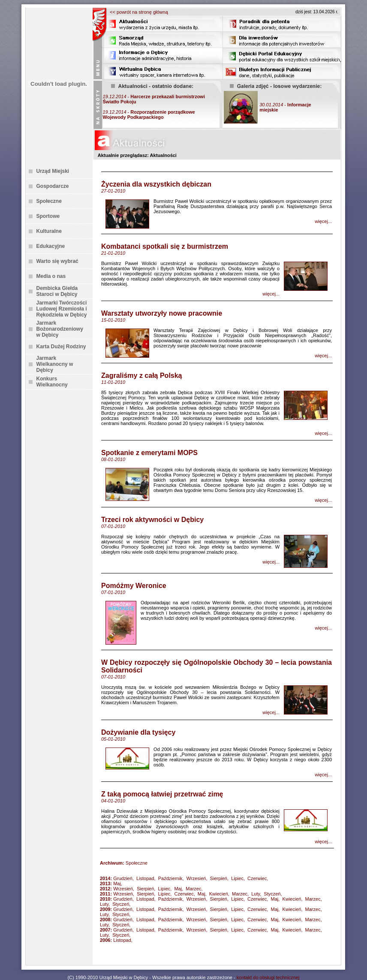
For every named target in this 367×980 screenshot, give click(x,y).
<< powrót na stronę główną (139, 12)
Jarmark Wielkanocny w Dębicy (55, 364)
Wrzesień (196, 878)
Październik (170, 878)
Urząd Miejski (53, 171)
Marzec (193, 889)
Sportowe (48, 216)
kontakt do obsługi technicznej (268, 977)
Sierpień (219, 878)
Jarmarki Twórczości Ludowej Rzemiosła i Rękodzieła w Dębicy (62, 309)
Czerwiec (257, 878)
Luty (256, 894)
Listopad (145, 878)
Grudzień (123, 878)
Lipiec (237, 878)
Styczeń (272, 894)
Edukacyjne (51, 246)
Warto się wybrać (57, 261)
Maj (117, 884)
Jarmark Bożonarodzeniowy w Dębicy (60, 329)
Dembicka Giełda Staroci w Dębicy (57, 291)
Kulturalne (49, 231)
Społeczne (49, 201)
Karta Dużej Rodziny (61, 347)
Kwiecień (219, 894)
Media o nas (51, 276)
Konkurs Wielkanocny (52, 382)
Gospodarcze (53, 186)
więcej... (323, 221)
